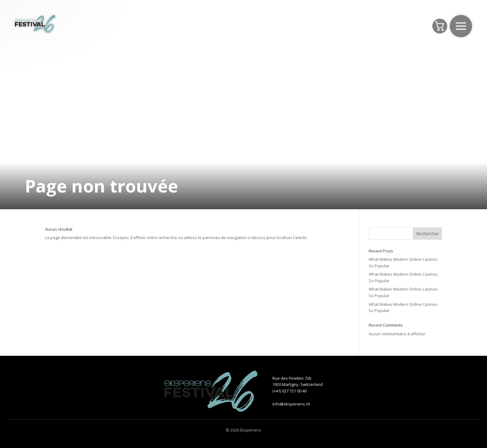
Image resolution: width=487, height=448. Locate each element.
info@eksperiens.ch (291, 404)
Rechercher (428, 234)
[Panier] (440, 26)
